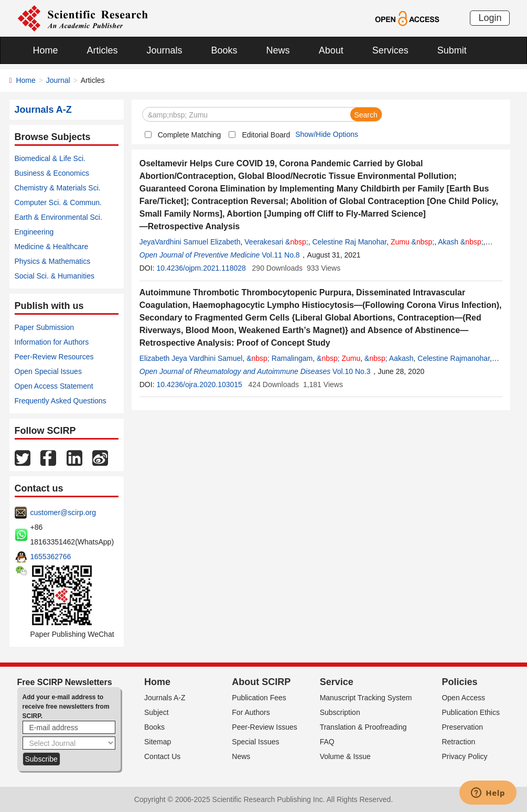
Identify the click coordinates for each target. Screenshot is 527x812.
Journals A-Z (165, 698)
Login (490, 18)
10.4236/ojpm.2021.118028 (201, 268)
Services (390, 50)
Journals (165, 50)
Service (337, 682)
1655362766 (51, 557)
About (331, 50)
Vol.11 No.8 (281, 255)
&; (412, 242)
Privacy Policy (464, 756)
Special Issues (255, 742)
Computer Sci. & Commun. (58, 202)
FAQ (327, 742)
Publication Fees (259, 698)
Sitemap (158, 742)
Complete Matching (190, 135)
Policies (459, 682)
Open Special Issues (48, 371)
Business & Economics (52, 173)
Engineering (34, 232)
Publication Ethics (471, 712)
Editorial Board (266, 135)
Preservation (462, 727)
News (278, 50)
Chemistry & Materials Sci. (58, 188)
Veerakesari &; (276, 242)
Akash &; (460, 242)
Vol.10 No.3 (351, 371)
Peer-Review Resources (54, 357)
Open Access (463, 698)
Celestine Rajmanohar (454, 358)
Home (46, 50)
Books (224, 50)
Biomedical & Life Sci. (50, 158)
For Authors (251, 712)
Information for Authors (52, 342)
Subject (157, 712)
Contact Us (162, 756)
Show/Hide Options (327, 134)
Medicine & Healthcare (52, 247)
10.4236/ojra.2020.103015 (199, 384)
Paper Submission (45, 327)
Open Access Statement (54, 386)
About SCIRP (261, 682)
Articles (103, 50)
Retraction (458, 742)
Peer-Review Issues (265, 727)
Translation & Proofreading (363, 727)
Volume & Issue (345, 756)
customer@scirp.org (63, 512)
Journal (58, 80)
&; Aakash (389, 358)
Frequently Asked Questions (61, 401)
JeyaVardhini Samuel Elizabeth (190, 242)
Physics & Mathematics (53, 261)
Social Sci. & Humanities (55, 276)
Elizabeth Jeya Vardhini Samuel (191, 358)
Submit (452, 50)
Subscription (340, 712)
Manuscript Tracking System (366, 698)
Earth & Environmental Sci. (58, 217)
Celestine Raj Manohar (349, 242)
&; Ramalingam (279, 358)
